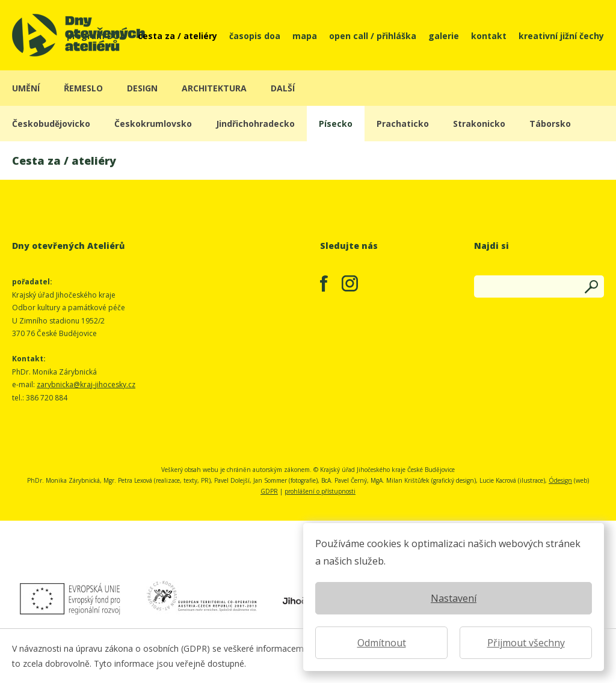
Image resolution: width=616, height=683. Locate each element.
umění (26, 88)
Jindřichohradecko (255, 124)
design (142, 88)
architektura (214, 88)
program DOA (96, 35)
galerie (444, 35)
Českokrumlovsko (153, 124)
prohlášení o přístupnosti (320, 491)
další (283, 88)
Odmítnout (382, 643)
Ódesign (560, 480)
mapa (305, 35)
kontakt (489, 35)
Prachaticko (403, 124)
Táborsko (550, 124)
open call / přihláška (373, 35)
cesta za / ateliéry (177, 35)
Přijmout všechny (526, 643)
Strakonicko (479, 124)
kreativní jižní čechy (561, 35)
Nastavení (454, 598)
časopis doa (255, 35)
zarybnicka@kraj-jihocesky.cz (86, 384)
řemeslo (83, 88)
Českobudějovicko (51, 124)
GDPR (269, 491)
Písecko (336, 124)
